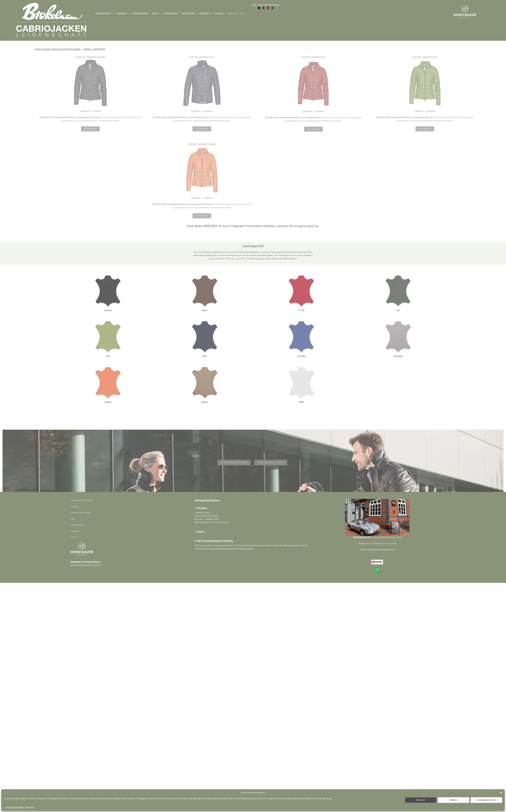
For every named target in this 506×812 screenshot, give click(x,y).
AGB (73, 519)
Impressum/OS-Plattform (82, 500)
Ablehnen (454, 800)
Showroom (219, 13)
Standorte (75, 531)
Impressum (29, 807)
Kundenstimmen (171, 13)
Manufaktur (205, 13)
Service (156, 13)
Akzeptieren (421, 800)
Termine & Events (188, 13)
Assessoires (122, 13)
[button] (501, 793)
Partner (74, 537)
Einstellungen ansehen (486, 800)
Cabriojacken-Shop (104, 13)
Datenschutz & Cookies (14, 807)
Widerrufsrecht (77, 525)
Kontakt (74, 507)
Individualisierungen (140, 13)
